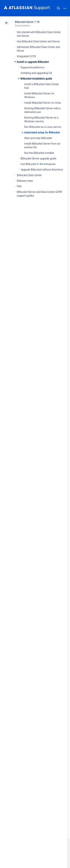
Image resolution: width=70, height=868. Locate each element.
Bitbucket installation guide (36, 79)
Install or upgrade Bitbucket (33, 62)
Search (58, 8)
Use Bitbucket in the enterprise (38, 164)
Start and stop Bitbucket (38, 138)
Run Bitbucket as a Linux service (43, 127)
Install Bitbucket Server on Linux (43, 103)
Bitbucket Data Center (29, 175)
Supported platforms (32, 67)
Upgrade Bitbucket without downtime (42, 170)
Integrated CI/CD (26, 56)
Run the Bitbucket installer (39, 153)
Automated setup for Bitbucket (42, 132)
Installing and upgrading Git (36, 73)
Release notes (25, 181)
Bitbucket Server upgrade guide (38, 158)
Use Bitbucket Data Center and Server (38, 41)
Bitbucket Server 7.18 (27, 22)
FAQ (19, 186)
